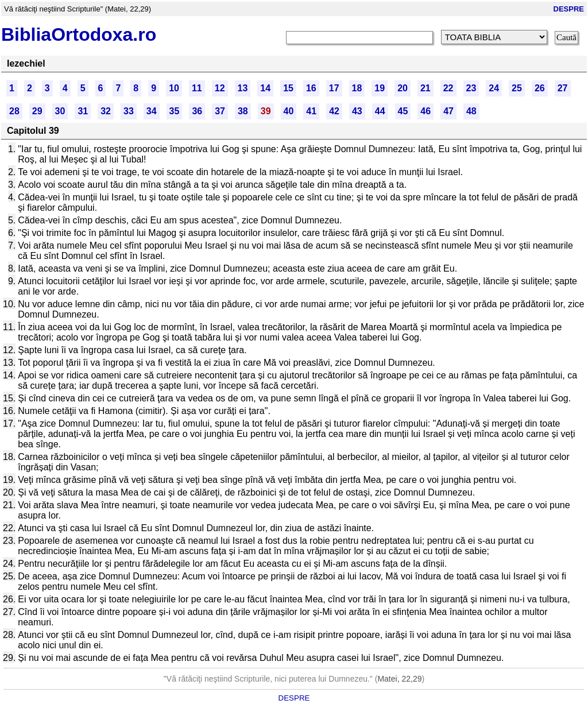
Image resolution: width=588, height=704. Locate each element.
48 (471, 111)
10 (174, 88)
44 (380, 111)
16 (311, 88)
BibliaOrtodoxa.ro (79, 34)
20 (403, 88)
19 (380, 88)
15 (288, 88)
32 (106, 111)
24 (494, 88)
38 (243, 111)
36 (197, 111)
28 (14, 111)
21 (425, 88)
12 (220, 88)
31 (83, 111)
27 (563, 88)
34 (152, 111)
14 (265, 88)
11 (197, 88)
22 (448, 88)
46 (425, 111)
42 (334, 111)
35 (175, 111)
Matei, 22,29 (399, 679)
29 (37, 111)
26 (540, 88)
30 (60, 111)
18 (357, 88)
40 (289, 111)
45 (403, 111)
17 (334, 88)
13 (243, 88)
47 (448, 111)
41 (311, 111)
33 (129, 111)
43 (357, 111)
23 (471, 88)
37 (220, 111)
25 (517, 88)
